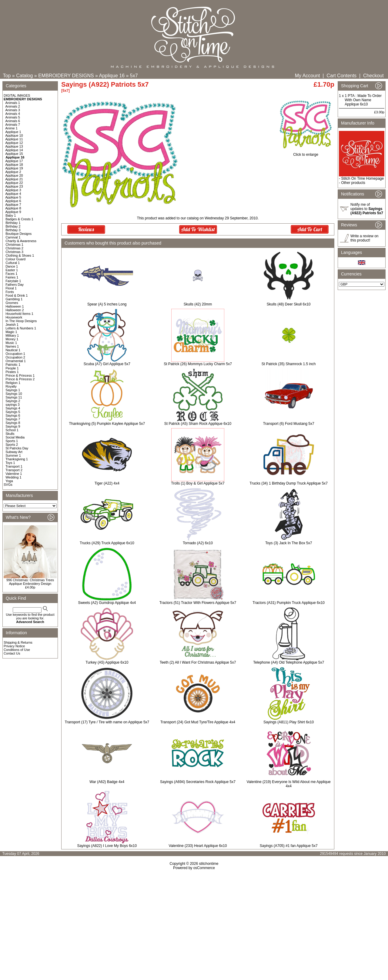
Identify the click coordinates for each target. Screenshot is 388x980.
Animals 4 (13, 114)
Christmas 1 (14, 245)
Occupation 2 (15, 357)
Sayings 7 (13, 419)
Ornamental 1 (16, 361)
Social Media (15, 437)
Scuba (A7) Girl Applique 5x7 (107, 364)
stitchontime (209, 864)
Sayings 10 (14, 394)
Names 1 (12, 346)
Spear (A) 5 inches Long (107, 304)
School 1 (12, 430)
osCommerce (204, 868)
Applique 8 (13, 208)
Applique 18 (14, 165)
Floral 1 (11, 288)
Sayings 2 (13, 401)
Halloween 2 (15, 310)
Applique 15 (14, 154)
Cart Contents (341, 76)
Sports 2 (12, 445)
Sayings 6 (13, 415)
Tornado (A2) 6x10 (198, 543)
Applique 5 (13, 197)
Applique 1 (13, 132)
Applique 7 (13, 205)
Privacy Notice (14, 646)
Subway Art (14, 452)
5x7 (134, 76)
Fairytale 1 (13, 281)
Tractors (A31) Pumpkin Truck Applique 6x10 (289, 603)
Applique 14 (14, 150)
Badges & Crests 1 (19, 219)
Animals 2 (13, 106)
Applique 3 (13, 190)
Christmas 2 (14, 248)
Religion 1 (13, 383)
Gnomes (12, 303)
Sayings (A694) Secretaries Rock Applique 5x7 (198, 782)
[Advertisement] (194, 922)
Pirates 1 (12, 372)
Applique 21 (14, 179)
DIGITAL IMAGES (17, 95)
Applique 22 (14, 183)
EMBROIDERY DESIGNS (66, 76)
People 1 (12, 368)
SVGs (8, 485)
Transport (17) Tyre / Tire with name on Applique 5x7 (107, 722)
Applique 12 (14, 143)
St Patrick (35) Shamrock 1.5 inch (289, 364)
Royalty (11, 386)
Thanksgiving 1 (17, 459)
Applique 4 (13, 194)
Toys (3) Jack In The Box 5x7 (289, 543)
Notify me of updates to (367, 209)
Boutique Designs (18, 234)
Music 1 (11, 343)
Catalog (24, 76)
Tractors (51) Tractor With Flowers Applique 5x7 (198, 603)
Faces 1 (11, 274)
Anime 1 (12, 128)
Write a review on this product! (364, 238)
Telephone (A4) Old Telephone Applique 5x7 (289, 662)
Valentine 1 (14, 474)
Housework (14, 317)
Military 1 (12, 335)
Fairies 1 (12, 277)
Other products (353, 183)
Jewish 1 (12, 325)
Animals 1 (13, 103)
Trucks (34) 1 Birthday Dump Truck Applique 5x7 (289, 483)
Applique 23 (14, 186)
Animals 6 (13, 121)
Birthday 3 (13, 230)
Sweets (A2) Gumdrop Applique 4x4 (107, 603)
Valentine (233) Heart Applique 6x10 (198, 846)
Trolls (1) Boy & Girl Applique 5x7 (198, 483)
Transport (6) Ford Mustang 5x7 (289, 424)
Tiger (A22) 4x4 (107, 483)
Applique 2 (13, 172)
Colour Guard (15, 259)
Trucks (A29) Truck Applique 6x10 (107, 543)
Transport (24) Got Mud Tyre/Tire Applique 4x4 (198, 722)
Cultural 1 (13, 263)
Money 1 (12, 339)
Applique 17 (14, 161)
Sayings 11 (14, 397)
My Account (308, 76)
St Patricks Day (17, 448)
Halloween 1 (15, 306)
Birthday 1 (13, 223)
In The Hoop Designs (21, 321)
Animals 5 (13, 117)
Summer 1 (13, 455)
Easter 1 (12, 270)
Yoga (9, 481)
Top (7, 76)
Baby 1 (11, 215)
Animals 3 (13, 110)
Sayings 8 (13, 423)
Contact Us (12, 653)
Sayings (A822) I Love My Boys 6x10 (107, 846)
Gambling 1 (14, 299)
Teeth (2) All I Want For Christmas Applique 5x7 (198, 662)
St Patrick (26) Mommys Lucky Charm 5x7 (198, 364)
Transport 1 (14, 466)
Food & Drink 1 (17, 295)
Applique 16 (112, 76)
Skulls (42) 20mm (198, 304)
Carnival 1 (13, 237)
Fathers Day (15, 285)
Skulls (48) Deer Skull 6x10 (289, 304)
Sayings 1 (13, 390)
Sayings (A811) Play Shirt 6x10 (289, 722)
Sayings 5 (13, 412)
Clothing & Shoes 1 (20, 255)
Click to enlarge (306, 153)
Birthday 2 (13, 226)
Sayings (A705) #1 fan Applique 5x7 (289, 846)
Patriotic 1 (13, 365)
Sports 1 (12, 441)
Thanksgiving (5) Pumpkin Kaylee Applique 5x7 (107, 424)
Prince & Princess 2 (20, 379)
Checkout (373, 76)
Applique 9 (13, 212)
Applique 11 (14, 139)
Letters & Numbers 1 (21, 328)
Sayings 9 (13, 426)
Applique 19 (14, 168)
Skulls (10, 434)
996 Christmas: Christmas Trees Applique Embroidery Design (30, 582)
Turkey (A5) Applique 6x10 (107, 662)
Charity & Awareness (21, 241)
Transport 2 (14, 470)
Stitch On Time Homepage (362, 178)
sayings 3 (12, 405)
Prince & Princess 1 (20, 375)
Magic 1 (11, 332)
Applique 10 (14, 135)
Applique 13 (14, 146)
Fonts (10, 292)
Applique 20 (14, 175)
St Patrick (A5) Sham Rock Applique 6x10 (198, 424)
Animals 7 (13, 125)
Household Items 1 (19, 314)
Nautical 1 (13, 350)
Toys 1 (10, 463)
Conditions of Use (17, 650)
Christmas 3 (14, 252)
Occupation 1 (15, 354)
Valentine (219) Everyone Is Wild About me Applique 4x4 (289, 784)
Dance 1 (12, 266)
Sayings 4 (13, 408)
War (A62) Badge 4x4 (107, 782)
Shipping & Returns (18, 642)
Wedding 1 (13, 477)
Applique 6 (13, 201)
